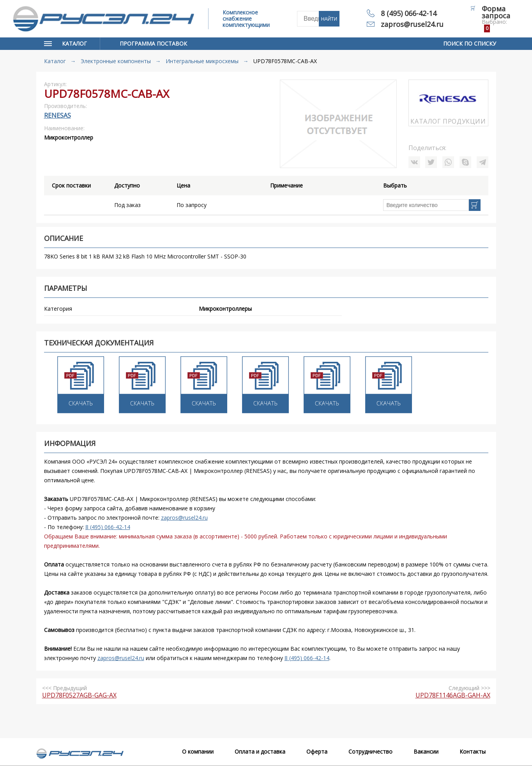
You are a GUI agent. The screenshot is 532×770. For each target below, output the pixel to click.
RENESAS (57, 115)
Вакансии (426, 751)
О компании (198, 751)
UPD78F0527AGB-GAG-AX (79, 695)
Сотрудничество (370, 751)
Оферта (317, 751)
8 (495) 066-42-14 (409, 13)
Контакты (473, 751)
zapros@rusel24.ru (412, 24)
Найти (329, 19)
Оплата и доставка (260, 751)
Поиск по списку (470, 43)
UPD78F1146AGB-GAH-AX (453, 695)
